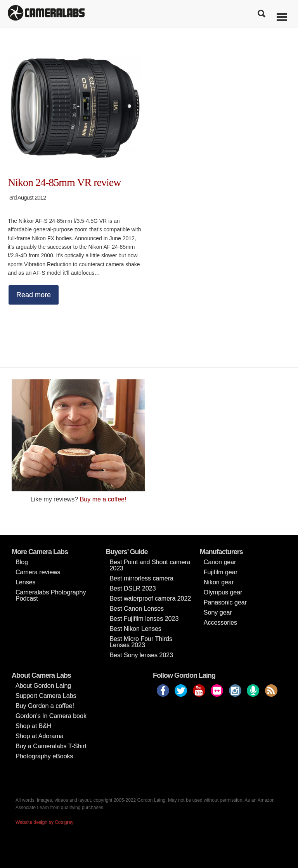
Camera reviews (38, 572)
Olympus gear (223, 592)
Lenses (26, 582)
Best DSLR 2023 (133, 588)
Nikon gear (219, 582)
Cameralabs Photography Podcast (51, 595)
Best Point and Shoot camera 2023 (150, 565)
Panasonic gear (225, 602)
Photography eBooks (44, 756)
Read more (34, 295)
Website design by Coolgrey (44, 822)
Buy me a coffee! (103, 499)
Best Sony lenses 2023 (141, 655)
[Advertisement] (220, 434)
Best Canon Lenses (137, 609)
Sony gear (218, 612)
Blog (22, 562)
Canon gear (220, 562)
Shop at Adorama (40, 736)
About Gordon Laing (43, 686)
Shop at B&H (34, 726)
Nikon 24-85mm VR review (64, 182)
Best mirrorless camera (141, 578)
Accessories (220, 623)
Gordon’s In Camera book (51, 716)
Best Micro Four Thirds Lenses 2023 (141, 642)
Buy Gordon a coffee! (45, 706)
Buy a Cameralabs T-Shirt (51, 746)
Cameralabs (46, 14)
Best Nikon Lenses (135, 629)
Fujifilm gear (221, 572)
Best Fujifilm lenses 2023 (144, 619)
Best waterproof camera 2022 (150, 598)
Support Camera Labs (46, 696)
